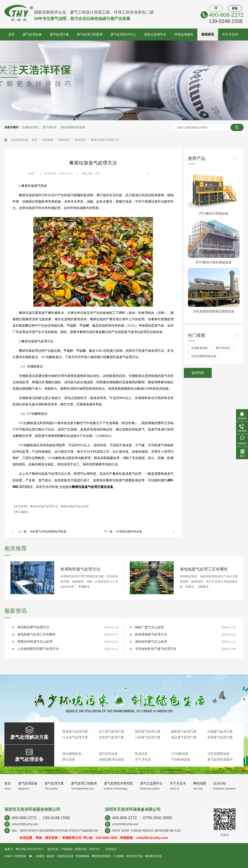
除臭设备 (141, 754)
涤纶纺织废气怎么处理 (151, 642)
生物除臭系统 (30, 127)
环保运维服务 (184, 34)
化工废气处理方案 (111, 732)
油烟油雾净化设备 (111, 759)
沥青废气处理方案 (220, 737)
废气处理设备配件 (220, 759)
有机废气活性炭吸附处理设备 (48, 531)
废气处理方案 (59, 34)
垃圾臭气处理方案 (111, 737)
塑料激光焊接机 (101, 856)
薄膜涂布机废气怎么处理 (35, 642)
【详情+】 (84, 587)
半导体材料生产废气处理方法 (156, 649)
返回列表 (198, 373)
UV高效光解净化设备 (129, 531)
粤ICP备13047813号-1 (30, 849)
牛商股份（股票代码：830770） (81, 849)
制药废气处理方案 (148, 732)
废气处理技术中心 (123, 34)
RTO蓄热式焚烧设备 (214, 213)
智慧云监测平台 (155, 34)
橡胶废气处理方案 (184, 732)
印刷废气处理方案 (220, 732)
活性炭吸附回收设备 (73, 127)
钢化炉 (51, 856)
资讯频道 (48, 140)
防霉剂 (40, 856)
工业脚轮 (119, 856)
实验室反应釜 (65, 856)
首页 (12, 34)
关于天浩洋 (230, 34)
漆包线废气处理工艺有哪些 (204, 569)
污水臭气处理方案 (75, 737)
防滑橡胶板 (83, 856)
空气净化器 (143, 759)
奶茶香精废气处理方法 (151, 634)
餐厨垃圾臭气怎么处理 (75, 506)
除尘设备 (69, 759)
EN (235, 8)
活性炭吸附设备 (218, 754)
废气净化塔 (49, 127)
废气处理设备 (32, 34)
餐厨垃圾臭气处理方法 (105, 140)
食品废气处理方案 (184, 737)
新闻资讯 (208, 34)
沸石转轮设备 (108, 754)
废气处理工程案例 (90, 34)
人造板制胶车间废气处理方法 (38, 649)
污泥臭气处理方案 (148, 737)
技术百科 (81, 140)
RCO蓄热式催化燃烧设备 (214, 262)
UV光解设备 (180, 754)
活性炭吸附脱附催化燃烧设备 (214, 311)
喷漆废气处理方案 (75, 732)
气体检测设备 (181, 759)
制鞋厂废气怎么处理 (149, 627)
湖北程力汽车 (135, 856)
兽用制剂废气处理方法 (80, 569)
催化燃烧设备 (72, 754)
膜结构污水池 (153, 856)
